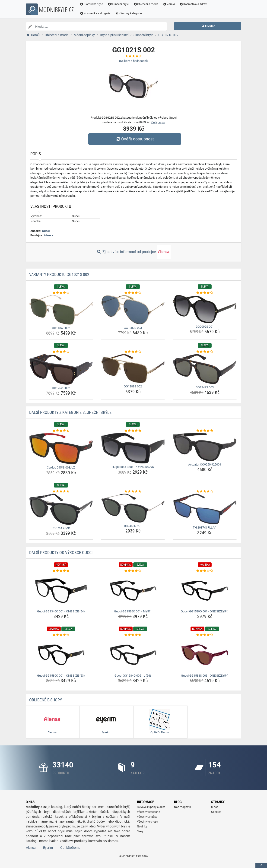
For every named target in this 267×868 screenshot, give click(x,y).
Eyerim (48, 848)
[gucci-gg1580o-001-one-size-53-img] (61, 655)
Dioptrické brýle (91, 4)
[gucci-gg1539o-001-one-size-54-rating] (205, 571)
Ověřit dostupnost (135, 139)
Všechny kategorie (128, 13)
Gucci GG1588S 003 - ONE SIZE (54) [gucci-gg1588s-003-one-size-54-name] (205, 676)
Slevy (140, 831)
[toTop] (261, 865)
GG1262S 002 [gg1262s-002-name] (61, 388)
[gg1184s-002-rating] (61, 293)
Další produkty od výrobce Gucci (61, 553)
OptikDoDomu (70, 848)
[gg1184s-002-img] (61, 310)
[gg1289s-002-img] (133, 369)
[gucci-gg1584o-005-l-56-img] (133, 655)
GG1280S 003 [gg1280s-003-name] (133, 328)
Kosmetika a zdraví (193, 4)
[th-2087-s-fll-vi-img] (205, 509)
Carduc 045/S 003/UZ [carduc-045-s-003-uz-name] (61, 467)
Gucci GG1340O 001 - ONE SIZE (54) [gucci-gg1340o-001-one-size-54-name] (61, 611)
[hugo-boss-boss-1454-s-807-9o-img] (133, 448)
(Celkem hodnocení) (133, 61)
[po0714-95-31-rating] (61, 491)
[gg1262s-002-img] (61, 369)
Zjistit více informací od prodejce (133, 252)
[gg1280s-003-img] (133, 310)
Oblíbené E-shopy (46, 700)
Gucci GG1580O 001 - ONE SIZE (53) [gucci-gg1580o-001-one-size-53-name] (61, 676)
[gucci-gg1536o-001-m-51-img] (133, 591)
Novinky (142, 827)
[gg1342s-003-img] (205, 369)
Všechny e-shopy (148, 822)
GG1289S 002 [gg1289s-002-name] (133, 386)
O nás (215, 807)
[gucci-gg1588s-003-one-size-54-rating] (205, 635)
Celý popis (158, 122)
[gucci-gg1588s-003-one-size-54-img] (205, 655)
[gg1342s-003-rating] (205, 352)
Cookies (216, 812)
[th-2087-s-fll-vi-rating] (205, 491)
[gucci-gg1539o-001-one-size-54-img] (205, 591)
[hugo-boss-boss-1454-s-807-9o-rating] (133, 431)
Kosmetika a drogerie (95, 13)
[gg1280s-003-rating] (133, 293)
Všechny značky (147, 817)
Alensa (48, 235)
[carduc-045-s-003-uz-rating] (61, 431)
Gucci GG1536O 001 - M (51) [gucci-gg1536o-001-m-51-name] (133, 611)
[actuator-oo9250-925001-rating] (205, 431)
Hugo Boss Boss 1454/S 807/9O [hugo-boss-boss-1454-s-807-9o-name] (133, 467)
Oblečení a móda (146, 4)
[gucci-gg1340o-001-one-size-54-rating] (61, 571)
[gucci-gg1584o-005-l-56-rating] (133, 635)
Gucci (46, 231)
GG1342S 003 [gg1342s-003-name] (205, 387)
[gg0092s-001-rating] (205, 293)
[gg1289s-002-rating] (133, 352)
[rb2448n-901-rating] (133, 491)
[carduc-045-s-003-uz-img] (61, 449)
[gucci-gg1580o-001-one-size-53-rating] (61, 635)
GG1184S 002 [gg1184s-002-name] (61, 328)
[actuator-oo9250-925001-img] (205, 447)
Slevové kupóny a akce (151, 807)
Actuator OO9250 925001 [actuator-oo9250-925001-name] (205, 464)
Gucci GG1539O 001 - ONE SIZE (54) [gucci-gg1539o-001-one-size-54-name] (205, 611)
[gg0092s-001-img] (205, 309)
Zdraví (169, 4)
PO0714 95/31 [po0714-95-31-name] (61, 528)
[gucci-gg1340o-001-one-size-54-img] (61, 591)
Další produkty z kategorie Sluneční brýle (70, 412)
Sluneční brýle (118, 4)
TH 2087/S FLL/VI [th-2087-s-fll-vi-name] (205, 527)
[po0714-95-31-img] (61, 509)
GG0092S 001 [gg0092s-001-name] (205, 327)
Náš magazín (183, 807)
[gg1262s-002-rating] (61, 352)
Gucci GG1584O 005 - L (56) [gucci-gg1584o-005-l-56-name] (133, 676)
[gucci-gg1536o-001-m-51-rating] (133, 571)
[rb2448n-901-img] (133, 508)
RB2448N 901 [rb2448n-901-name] (133, 526)
